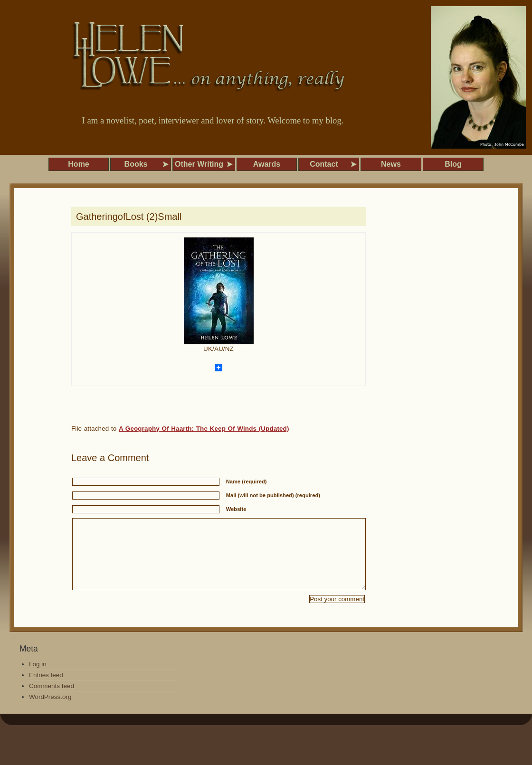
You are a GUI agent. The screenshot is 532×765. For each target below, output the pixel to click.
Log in (38, 678)
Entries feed (46, 689)
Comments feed (52, 700)
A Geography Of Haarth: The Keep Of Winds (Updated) (204, 429)
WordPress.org (50, 711)
